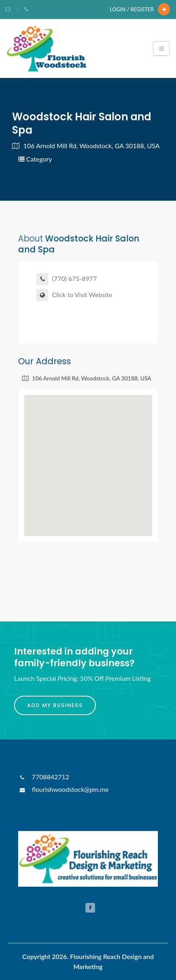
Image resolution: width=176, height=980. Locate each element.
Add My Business (55, 705)
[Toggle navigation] (161, 48)
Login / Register (132, 9)
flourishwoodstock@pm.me (63, 789)
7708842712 (44, 777)
